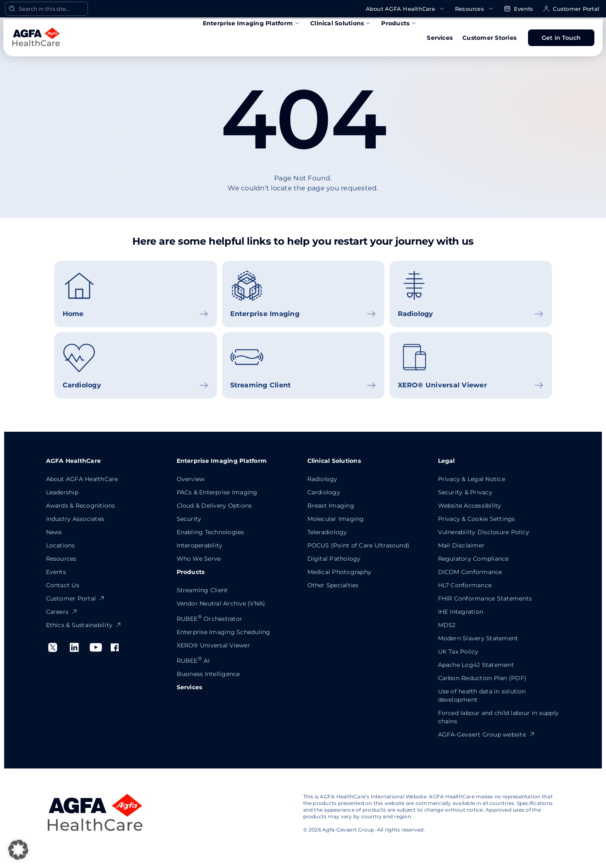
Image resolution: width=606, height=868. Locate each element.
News (54, 532)
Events (518, 9)
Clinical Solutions (341, 23)
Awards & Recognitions (81, 506)
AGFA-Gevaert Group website (487, 734)
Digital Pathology (334, 559)
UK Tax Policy (458, 652)
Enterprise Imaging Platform (252, 23)
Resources (475, 9)
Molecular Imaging (336, 519)
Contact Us (63, 585)
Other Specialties (333, 585)
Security (189, 519)
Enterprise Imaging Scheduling (224, 632)
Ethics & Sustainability (84, 625)
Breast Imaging (331, 506)
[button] (18, 850)
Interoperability (200, 545)
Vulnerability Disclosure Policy (484, 532)
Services (440, 38)
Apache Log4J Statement (476, 665)
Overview (191, 479)
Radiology (322, 479)
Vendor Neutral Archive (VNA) (221, 603)
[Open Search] (46, 9)
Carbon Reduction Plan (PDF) (482, 678)
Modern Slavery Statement (478, 638)
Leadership (62, 492)
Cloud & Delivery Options (214, 506)
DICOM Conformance (470, 572)
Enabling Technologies (211, 532)
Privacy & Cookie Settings (477, 519)
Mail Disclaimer (461, 545)
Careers (62, 612)
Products (399, 23)
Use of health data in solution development (482, 695)
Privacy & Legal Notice (472, 479)
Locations (61, 545)
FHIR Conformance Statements (485, 598)
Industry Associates (75, 519)
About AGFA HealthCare (405, 9)
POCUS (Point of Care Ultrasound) (359, 545)
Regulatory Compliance (473, 559)
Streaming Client (202, 590)
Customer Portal (571, 9)
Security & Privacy (465, 492)
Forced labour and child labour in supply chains (499, 717)
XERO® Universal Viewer (213, 645)
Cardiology (324, 492)
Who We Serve (199, 559)
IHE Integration (461, 612)
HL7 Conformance (465, 585)
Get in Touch (561, 38)
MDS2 (447, 625)
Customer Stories (489, 38)
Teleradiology (327, 532)
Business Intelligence (208, 674)
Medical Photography (340, 572)
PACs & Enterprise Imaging (217, 492)
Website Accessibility (470, 506)
